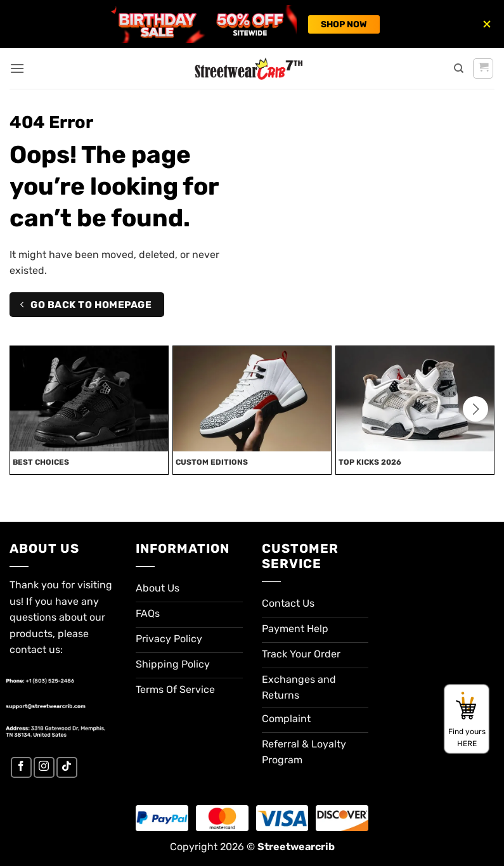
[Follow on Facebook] (21, 767)
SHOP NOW (344, 24)
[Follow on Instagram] (44, 767)
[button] (17, 68)
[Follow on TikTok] (67, 767)
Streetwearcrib (296, 847)
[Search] (459, 68)
